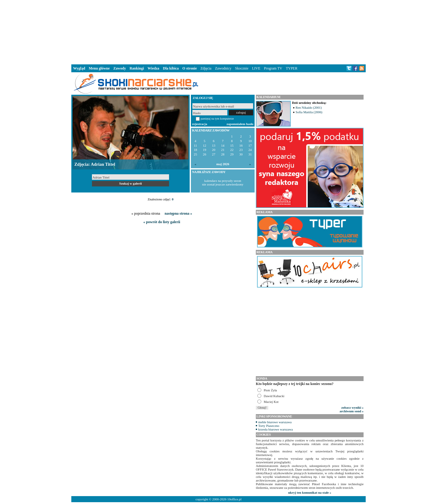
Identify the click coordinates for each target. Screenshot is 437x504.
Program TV (273, 68)
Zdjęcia (206, 68)
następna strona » (178, 213)
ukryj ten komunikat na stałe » (310, 492)
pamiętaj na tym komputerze (217, 119)
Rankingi (137, 68)
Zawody (120, 68)
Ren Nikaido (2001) (309, 107)
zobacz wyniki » (352, 407)
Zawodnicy (223, 68)
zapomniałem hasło (240, 124)
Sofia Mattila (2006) (309, 112)
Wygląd (79, 68)
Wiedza (153, 68)
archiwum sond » (352, 411)
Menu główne (99, 68)
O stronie (190, 68)
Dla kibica (171, 68)
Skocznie (242, 68)
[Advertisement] (218, 32)
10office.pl (234, 499)
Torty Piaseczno (269, 426)
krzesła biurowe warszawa (276, 429)
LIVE (256, 68)
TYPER (292, 68)
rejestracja (200, 124)
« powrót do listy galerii (162, 222)
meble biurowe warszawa (275, 422)
